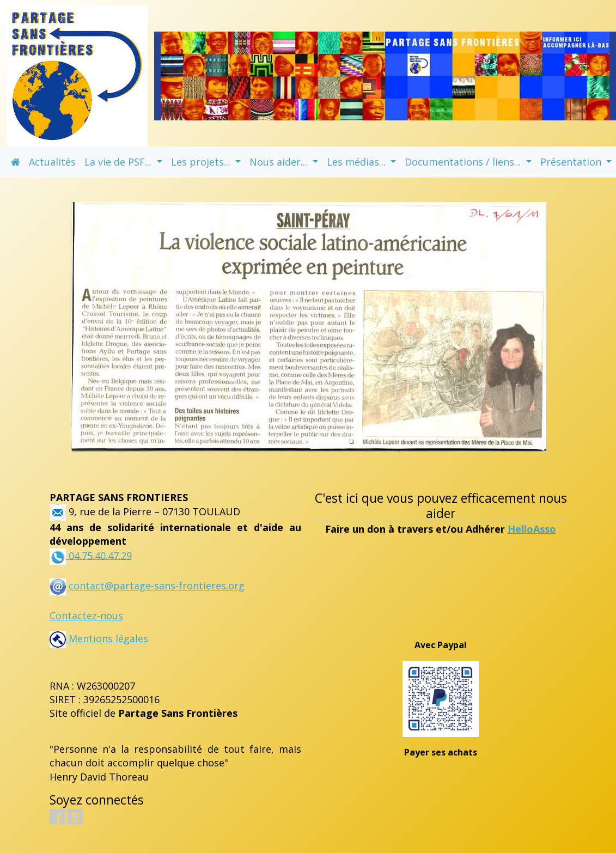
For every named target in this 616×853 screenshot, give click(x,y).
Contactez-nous (86, 616)
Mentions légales (99, 638)
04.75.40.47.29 (99, 555)
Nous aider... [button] (280, 162)
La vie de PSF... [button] (119, 162)
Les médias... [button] (358, 162)
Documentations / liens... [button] (464, 162)
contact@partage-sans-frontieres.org (157, 586)
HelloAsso (532, 529)
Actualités (52, 162)
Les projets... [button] (202, 162)
